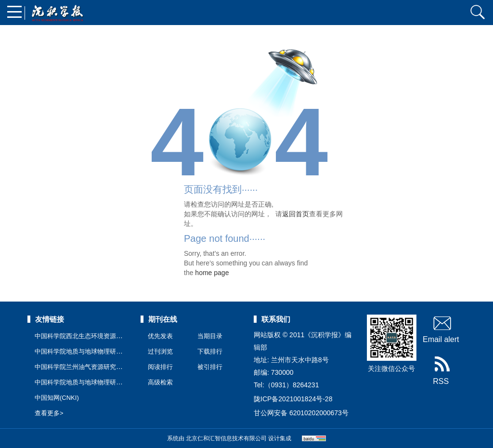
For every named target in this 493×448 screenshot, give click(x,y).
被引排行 (210, 367)
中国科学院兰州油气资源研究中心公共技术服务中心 (107, 367)
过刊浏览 (160, 351)
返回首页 (296, 214)
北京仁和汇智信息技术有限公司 (226, 438)
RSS (441, 371)
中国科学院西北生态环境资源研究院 (85, 336)
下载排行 (210, 351)
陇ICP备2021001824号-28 (293, 399)
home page (212, 273)
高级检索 (160, 382)
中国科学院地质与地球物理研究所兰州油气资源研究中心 (113, 351)
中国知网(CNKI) (57, 398)
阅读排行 (160, 367)
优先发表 (160, 336)
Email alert (441, 329)
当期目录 (210, 336)
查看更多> (49, 413)
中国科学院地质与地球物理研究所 (82, 382)
